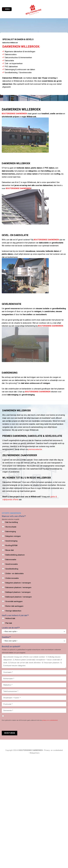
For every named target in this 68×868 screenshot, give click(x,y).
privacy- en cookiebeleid (50, 720)
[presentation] (20, 726)
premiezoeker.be (35, 449)
